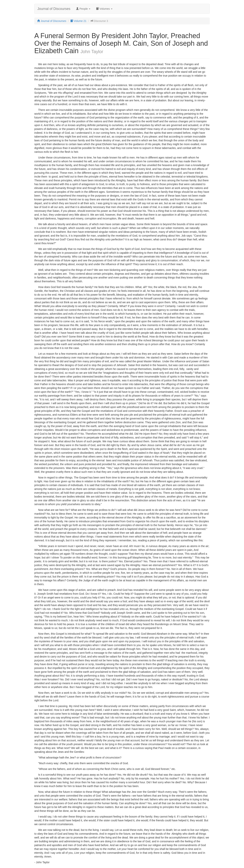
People (83, 9)
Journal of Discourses (54, 9)
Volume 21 (78, 21)
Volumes (104, 9)
